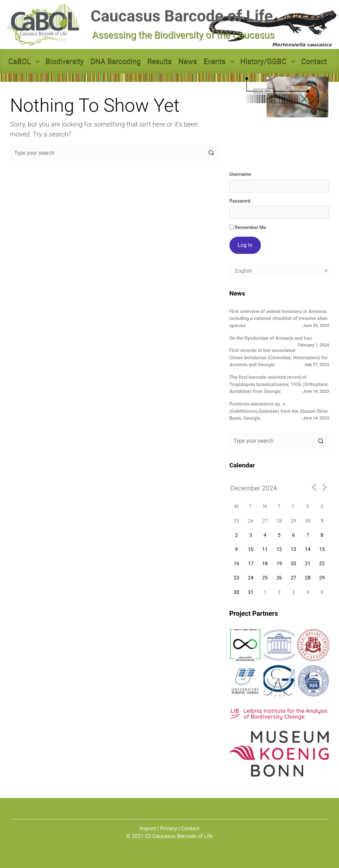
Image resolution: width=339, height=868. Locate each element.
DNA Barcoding (116, 61)
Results (160, 61)
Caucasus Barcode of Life (182, 16)
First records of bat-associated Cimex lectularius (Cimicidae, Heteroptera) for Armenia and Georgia (279, 358)
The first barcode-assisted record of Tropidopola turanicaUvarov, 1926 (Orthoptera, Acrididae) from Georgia (279, 384)
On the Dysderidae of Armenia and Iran (271, 338)
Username (240, 174)
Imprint (148, 829)
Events (215, 61)
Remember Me (248, 228)
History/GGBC (264, 61)
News (188, 61)
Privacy (169, 829)
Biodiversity (65, 61)
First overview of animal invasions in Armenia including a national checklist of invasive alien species (279, 319)
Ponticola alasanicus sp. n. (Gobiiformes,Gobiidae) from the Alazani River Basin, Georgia (279, 411)
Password (240, 201)
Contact (314, 61)
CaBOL (20, 61)
